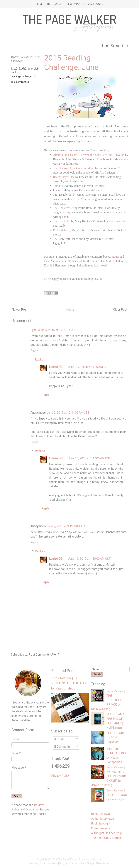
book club (33, 69)
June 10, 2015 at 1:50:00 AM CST (89, 559)
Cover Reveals (101, 828)
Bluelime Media (49, 863)
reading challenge (21, 76)
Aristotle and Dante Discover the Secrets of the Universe (89, 155)
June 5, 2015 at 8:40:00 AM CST (59, 330)
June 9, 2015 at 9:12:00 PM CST (67, 526)
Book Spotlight (101, 823)
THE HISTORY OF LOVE (116, 737)
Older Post (120, 310)
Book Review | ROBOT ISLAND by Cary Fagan (117, 795)
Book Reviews (100, 814)
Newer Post (20, 310)
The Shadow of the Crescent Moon (74, 168)
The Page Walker (67, 860)
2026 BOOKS (96, 4)
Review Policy (76, 4)
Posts (59, 739)
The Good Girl (62, 221)
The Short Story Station (106, 838)
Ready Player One (64, 177)
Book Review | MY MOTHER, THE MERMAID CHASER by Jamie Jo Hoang (109, 776)
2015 (17, 69)
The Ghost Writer (64, 208)
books (14, 72)
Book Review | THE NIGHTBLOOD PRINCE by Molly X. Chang (108, 700)
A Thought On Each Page (107, 833)
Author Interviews (102, 819)
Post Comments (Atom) (44, 655)
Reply (34, 351)
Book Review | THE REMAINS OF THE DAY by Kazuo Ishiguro (69, 683)
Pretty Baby (60, 230)
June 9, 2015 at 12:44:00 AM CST (68, 413)
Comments (62, 747)
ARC (24, 69)
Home (40, 4)
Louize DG (56, 367)
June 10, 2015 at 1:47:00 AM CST (89, 458)
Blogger (98, 860)
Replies (40, 359)
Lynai (34, 330)
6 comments (21, 82)
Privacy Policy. (61, 776)
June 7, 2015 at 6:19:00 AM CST (88, 367)
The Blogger (55, 4)
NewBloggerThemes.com (96, 863)
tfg (34, 76)
